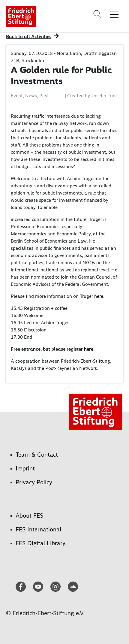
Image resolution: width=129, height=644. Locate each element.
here (99, 296)
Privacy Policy (34, 482)
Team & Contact (37, 455)
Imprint (25, 468)
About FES (29, 516)
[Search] (98, 14)
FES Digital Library (40, 543)
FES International (38, 529)
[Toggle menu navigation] (114, 14)
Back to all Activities (29, 36)
